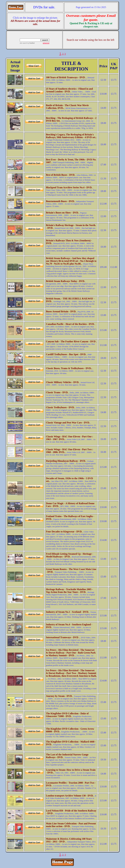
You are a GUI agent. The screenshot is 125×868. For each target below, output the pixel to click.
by (31, 43)
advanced (46, 43)
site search (23, 43)
